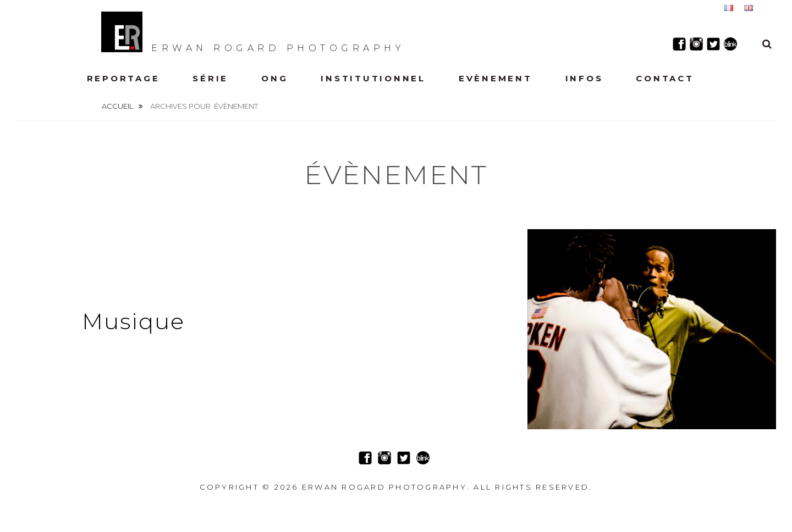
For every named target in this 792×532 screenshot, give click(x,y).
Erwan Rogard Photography (253, 32)
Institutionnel (373, 78)
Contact (665, 78)
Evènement (496, 78)
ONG (274, 78)
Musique (133, 321)
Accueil (118, 106)
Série (210, 78)
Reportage (123, 78)
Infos (584, 78)
